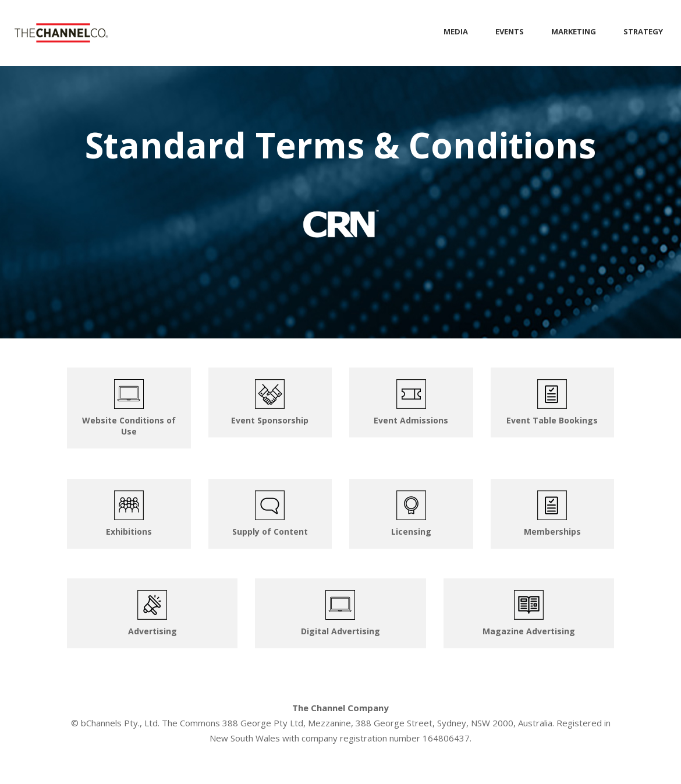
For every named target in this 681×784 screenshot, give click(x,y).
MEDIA (456, 31)
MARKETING (574, 31)
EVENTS (510, 31)
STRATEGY (643, 31)
